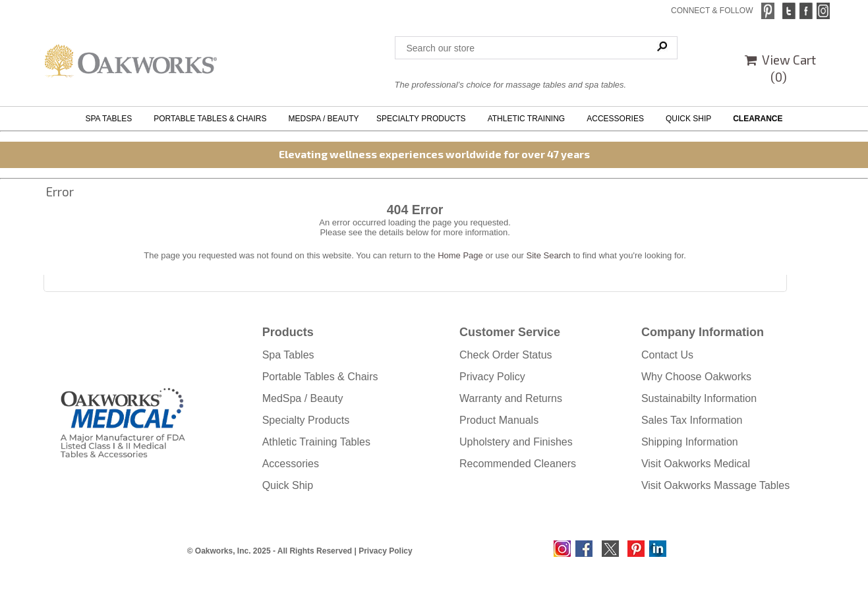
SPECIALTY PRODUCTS (423, 119)
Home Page (460, 255)
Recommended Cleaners (518, 464)
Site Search (549, 255)
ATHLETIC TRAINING (529, 119)
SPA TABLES (111, 119)
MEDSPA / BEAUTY (323, 119)
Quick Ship (288, 485)
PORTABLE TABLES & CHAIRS (212, 119)
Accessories (291, 464)
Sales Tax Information (692, 420)
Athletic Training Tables (316, 442)
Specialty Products (306, 420)
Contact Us (667, 355)
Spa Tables (288, 355)
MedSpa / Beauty (303, 398)
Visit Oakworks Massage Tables (715, 485)
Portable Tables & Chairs (320, 377)
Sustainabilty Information (699, 398)
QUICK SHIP (691, 119)
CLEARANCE (758, 119)
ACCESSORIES (617, 119)
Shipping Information (690, 442)
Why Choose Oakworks (696, 377)
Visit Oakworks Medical (696, 464)
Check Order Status (506, 355)
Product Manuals (499, 420)
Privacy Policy (492, 377)
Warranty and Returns (511, 398)
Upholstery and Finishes (516, 442)
